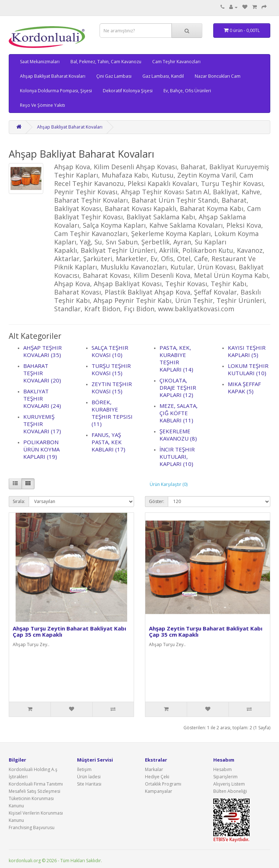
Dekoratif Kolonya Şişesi (128, 91)
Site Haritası (89, 784)
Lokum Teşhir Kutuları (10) (248, 369)
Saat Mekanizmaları (40, 62)
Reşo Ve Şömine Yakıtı (43, 105)
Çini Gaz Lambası (114, 76)
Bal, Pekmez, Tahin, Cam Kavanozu (106, 62)
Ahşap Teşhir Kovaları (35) (43, 351)
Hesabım (223, 769)
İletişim (84, 769)
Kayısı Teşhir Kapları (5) (247, 351)
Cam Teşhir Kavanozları (176, 62)
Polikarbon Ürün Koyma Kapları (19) (41, 449)
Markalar (154, 769)
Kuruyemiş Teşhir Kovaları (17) (42, 424)
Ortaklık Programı (163, 784)
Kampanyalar (159, 791)
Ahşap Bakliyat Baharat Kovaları (53, 76)
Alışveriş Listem (229, 784)
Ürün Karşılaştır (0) (169, 484)
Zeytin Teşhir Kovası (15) (112, 388)
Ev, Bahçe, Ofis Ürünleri (187, 91)
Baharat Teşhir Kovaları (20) (42, 373)
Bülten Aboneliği (230, 791)
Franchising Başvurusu (32, 828)
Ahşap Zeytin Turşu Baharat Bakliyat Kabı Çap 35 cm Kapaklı (206, 631)
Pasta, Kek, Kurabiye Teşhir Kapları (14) (176, 358)
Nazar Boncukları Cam (218, 76)
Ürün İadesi (89, 777)
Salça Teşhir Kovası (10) (110, 351)
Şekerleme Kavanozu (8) (178, 435)
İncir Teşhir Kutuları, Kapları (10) (177, 457)
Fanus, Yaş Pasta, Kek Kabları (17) (108, 442)
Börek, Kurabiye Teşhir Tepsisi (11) (112, 413)
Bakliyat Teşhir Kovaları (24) (42, 398)
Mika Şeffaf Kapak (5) (244, 388)
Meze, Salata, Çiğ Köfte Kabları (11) (179, 413)
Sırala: (19, 501)
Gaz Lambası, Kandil (163, 76)
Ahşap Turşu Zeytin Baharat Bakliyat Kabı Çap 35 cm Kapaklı (69, 631)
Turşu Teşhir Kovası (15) (111, 369)
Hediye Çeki (157, 777)
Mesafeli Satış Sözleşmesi (35, 791)
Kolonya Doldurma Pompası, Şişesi (56, 91)
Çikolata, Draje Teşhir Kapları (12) (178, 388)
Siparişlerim (225, 777)
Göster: (157, 501)
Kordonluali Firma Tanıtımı (36, 784)
